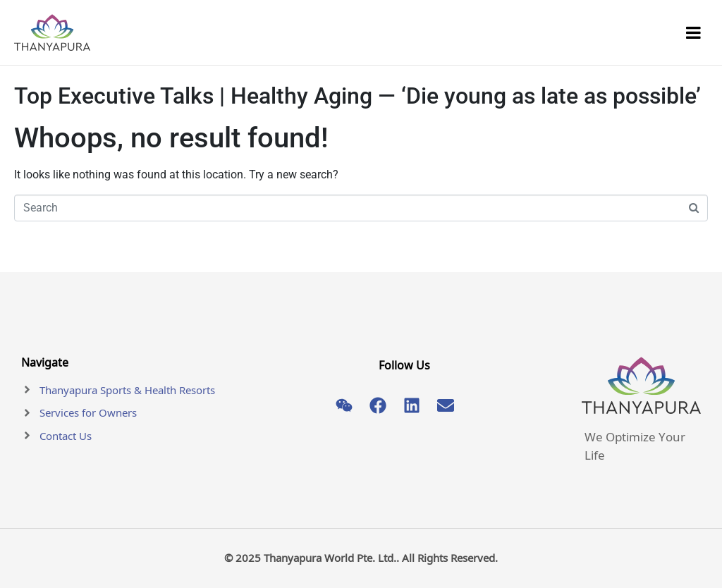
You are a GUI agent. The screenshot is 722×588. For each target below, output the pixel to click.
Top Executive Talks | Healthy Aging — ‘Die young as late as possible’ (357, 96)
